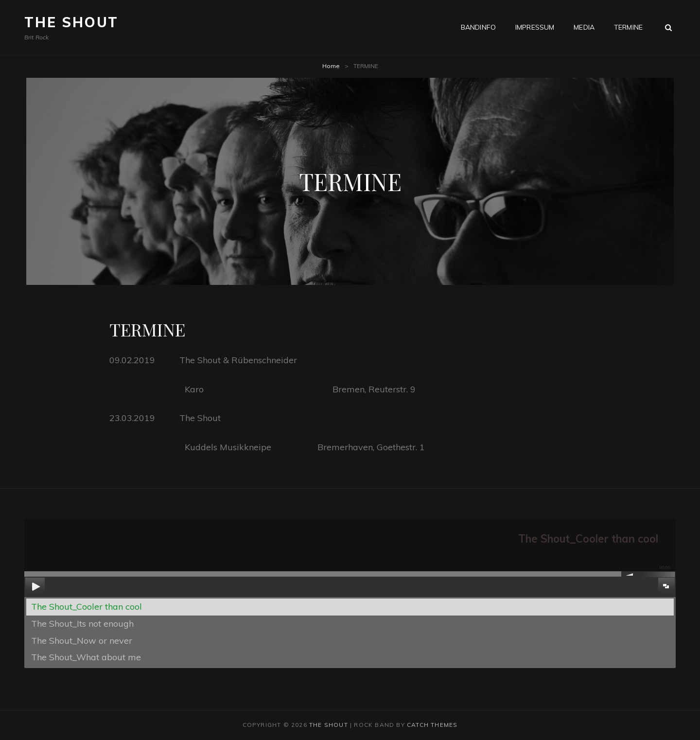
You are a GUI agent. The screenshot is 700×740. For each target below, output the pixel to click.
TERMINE (628, 27)
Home (331, 66)
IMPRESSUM (535, 27)
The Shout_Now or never (82, 641)
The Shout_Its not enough (82, 624)
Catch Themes (432, 725)
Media (584, 27)
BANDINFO (478, 27)
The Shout (71, 22)
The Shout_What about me (86, 657)
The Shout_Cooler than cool (87, 607)
